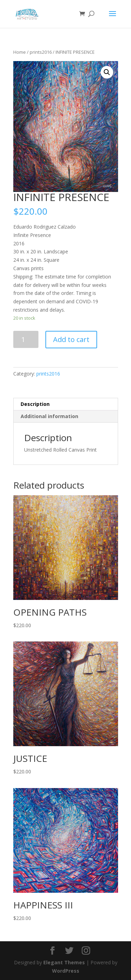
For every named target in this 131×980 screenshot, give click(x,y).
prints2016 (41, 52)
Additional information (49, 416)
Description (35, 404)
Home (20, 52)
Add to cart (71, 339)
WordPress (66, 971)
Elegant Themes (64, 962)
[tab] (66, 404)
